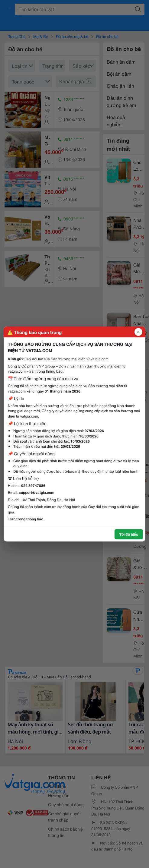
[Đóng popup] (138, 332)
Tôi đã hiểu (129, 534)
